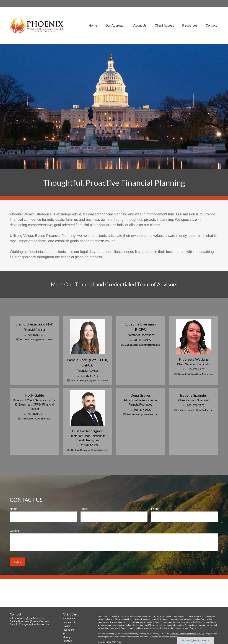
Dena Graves (141, 395)
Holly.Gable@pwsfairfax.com (37, 419)
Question (15, 531)
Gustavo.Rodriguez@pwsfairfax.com (90, 450)
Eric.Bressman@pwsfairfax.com (37, 339)
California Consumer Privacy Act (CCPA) (188, 634)
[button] (93, 26)
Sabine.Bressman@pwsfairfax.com (143, 345)
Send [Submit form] (17, 562)
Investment (69, 622)
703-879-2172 (36, 335)
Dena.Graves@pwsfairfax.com (143, 414)
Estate (66, 626)
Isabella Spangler (194, 395)
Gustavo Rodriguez (87, 431)
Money (67, 637)
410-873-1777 (89, 376)
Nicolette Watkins (194, 359)
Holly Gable (34, 395)
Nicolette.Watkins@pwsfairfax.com (196, 374)
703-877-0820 (143, 410)
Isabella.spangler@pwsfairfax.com (196, 410)
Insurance (68, 630)
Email (84, 509)
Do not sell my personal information (164, 637)
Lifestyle (67, 641)
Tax (65, 633)
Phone (155, 509)
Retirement (69, 618)
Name (14, 509)
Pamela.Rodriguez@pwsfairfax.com (90, 380)
